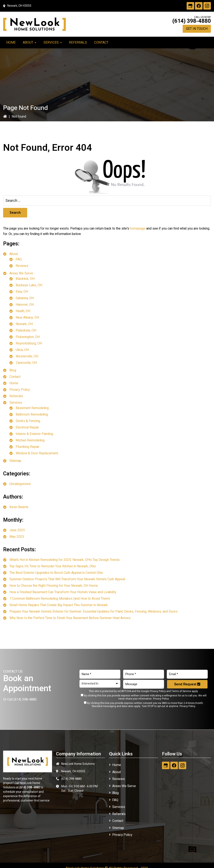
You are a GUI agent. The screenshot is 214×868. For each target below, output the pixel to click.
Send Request (187, 684)
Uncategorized (20, 484)
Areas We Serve (21, 273)
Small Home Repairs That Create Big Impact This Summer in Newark (59, 605)
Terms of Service (181, 691)
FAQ (19, 259)
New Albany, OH (27, 318)
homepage (138, 229)
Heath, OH (23, 311)
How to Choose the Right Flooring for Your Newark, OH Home (54, 586)
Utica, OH (22, 350)
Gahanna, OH (25, 298)
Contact (15, 377)
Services (16, 403)
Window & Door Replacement (37, 453)
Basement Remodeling (32, 408)
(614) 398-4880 (192, 21)
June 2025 (17, 530)
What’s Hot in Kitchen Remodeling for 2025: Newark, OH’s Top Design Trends (65, 560)
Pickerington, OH (28, 337)
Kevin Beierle (19, 507)
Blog (13, 370)
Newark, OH (24, 324)
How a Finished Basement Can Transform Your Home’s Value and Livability (63, 592)
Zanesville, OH (26, 363)
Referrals (16, 396)
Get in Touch (197, 29)
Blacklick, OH (25, 279)
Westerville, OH (27, 356)
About (14, 254)
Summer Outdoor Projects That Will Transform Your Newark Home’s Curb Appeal (67, 579)
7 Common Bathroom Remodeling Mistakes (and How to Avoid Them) (60, 599)
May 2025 (17, 537)
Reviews (22, 266)
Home (14, 383)
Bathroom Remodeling (32, 415)
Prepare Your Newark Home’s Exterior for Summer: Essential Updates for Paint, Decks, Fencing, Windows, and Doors (94, 612)
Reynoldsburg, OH (29, 343)
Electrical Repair (27, 427)
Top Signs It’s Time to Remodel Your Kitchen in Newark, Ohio (53, 566)
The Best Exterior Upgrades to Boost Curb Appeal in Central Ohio (56, 573)
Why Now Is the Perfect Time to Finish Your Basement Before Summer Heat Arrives (70, 618)
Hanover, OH (25, 305)
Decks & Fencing (28, 421)
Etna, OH (22, 292)
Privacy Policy (20, 390)
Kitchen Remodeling (30, 440)
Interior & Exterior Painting (34, 434)
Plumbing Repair (27, 447)
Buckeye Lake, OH (29, 285)
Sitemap (15, 461)
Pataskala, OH (26, 330)
